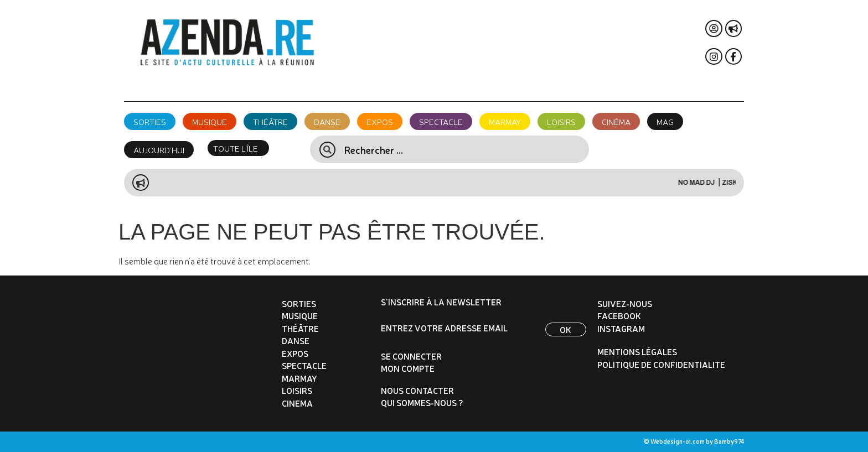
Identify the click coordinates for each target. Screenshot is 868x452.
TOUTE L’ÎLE (236, 148)
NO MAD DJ (711, 183)
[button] (238, 148)
